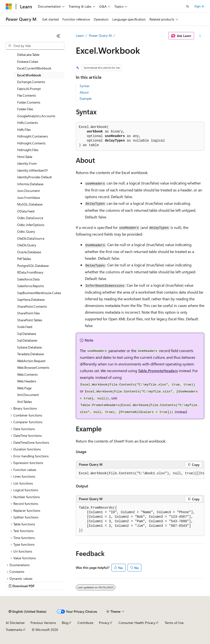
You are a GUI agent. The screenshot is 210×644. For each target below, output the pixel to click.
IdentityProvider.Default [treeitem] (34, 177)
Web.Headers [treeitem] (27, 381)
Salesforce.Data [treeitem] (28, 279)
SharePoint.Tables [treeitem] (30, 320)
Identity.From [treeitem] (27, 163)
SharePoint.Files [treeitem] (28, 313)
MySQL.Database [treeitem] (30, 204)
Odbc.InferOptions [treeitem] (31, 225)
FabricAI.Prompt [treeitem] (29, 89)
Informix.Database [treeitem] (30, 184)
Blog (65, 623)
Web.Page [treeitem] (24, 388)
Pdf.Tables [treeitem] (24, 259)
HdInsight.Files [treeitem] (28, 150)
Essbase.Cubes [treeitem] (28, 61)
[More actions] (200, 36)
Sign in (199, 6)
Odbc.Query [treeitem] (26, 231)
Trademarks (14, 630)
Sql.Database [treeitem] (27, 334)
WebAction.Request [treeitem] (31, 361)
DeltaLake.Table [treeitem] (28, 55)
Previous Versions (43, 623)
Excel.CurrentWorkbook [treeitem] (34, 68)
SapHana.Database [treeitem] (31, 299)
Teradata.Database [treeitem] (31, 354)
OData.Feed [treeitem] (26, 211)
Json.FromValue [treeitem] (28, 198)
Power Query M (100, 35)
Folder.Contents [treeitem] (29, 102)
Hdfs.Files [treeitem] (24, 129)
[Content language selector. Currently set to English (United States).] (28, 612)
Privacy (104, 623)
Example (86, 98)
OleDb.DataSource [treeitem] (31, 238)
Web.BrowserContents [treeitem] (33, 367)
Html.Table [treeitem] (25, 157)
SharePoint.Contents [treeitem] (32, 306)
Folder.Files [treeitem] (25, 109)
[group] (140, 474)
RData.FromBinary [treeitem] (30, 272)
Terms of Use (174, 623)
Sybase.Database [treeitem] (29, 347)
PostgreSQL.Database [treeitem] (33, 266)
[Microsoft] (9, 6)
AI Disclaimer (15, 623)
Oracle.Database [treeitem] (29, 252)
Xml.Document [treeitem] (28, 395)
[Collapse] (58, 36)
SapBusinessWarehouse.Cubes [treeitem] (39, 293)
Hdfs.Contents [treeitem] (28, 123)
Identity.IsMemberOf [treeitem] (32, 170)
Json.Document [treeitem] (28, 191)
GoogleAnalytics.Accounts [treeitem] (36, 116)
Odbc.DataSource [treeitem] (30, 218)
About (84, 92)
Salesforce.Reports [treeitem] (31, 286)
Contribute (85, 623)
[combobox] (35, 46)
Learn (80, 35)
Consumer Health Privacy (137, 623)
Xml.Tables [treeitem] (25, 402)
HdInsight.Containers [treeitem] (33, 136)
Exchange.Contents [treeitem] (31, 82)
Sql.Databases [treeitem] (27, 340)
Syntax (85, 86)
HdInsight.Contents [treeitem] (31, 143)
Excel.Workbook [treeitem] (29, 75)
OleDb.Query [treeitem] (27, 245)
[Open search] (188, 6)
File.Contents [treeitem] (27, 95)
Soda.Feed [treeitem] (25, 327)
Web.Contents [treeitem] (27, 374)
